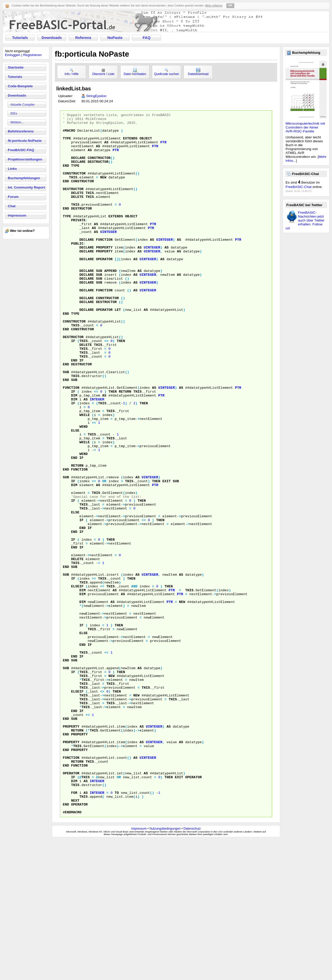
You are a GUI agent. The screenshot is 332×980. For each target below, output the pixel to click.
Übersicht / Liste (103, 72)
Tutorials (20, 38)
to (117, 929)
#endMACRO (72, 952)
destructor (98, 172)
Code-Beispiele (20, 86)
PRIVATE (78, 242)
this (73, 190)
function (104, 265)
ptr (163, 148)
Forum (13, 197)
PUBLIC (77, 270)
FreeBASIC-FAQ (21, 150)
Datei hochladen (135, 72)
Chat (12, 206)
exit (167, 555)
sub (99, 303)
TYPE (67, 237)
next (75, 938)
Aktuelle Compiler (23, 105)
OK (230, 5)
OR (104, 555)
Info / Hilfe (72, 72)
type (67, 144)
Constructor (74, 363)
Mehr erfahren (214, 5)
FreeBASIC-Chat (299, 187)
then (121, 387)
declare (78, 167)
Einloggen (13, 55)
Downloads (52, 38)
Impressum (17, 215)
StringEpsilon (96, 96)
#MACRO (69, 134)
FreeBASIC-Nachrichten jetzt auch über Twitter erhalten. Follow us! (305, 220)
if (73, 387)
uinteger (108, 256)
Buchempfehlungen (24, 178)
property (104, 274)
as (106, 148)
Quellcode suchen (167, 72)
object (146, 144)
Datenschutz (192, 969)
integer (97, 457)
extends (130, 144)
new (103, 190)
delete (77, 209)
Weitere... (17, 122)
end (66, 176)
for (74, 929)
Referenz (83, 38)
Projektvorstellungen (25, 159)
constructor (99, 167)
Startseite (16, 67)
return (125, 447)
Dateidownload (198, 72)
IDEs (14, 113)
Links (12, 169)
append (110, 303)
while (85, 475)
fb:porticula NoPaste (25, 141)
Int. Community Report (26, 187)
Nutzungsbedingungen (165, 969)
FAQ (147, 38)
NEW (182, 700)
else (75, 494)
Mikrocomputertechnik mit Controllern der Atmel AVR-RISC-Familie (305, 127)
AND (134, 681)
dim (74, 452)
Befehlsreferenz (21, 131)
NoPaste (115, 38)
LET (118, 349)
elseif (77, 681)
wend (84, 489)
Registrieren (32, 55)
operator (104, 288)
